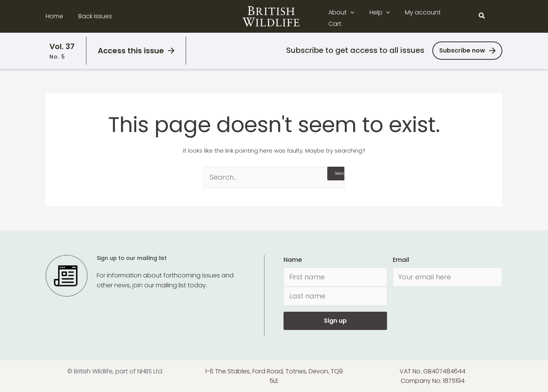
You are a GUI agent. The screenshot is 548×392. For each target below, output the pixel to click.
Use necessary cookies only (484, 350)
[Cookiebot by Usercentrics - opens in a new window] (49, 377)
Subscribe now (462, 50)
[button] (356, 16)
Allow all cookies (485, 329)
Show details (117, 377)
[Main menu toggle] (498, 16)
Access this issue (131, 51)
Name (293, 260)
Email (401, 260)
